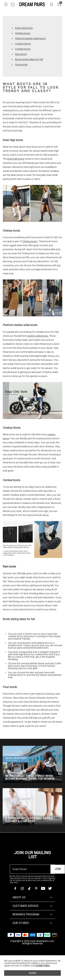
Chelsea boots (23, 33)
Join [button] (58, 869)
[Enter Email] (30, 869)
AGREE (33, 973)
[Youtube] (43, 888)
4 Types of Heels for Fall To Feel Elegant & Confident (29, 820)
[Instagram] (22, 888)
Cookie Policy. (43, 966)
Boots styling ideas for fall (29, 59)
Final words (21, 65)
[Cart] (59, 5)
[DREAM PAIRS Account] (51, 5)
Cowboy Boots (23, 44)
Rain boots (21, 54)
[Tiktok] (29, 888)
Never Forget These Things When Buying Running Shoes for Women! (30, 777)
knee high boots (16, 159)
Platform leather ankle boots (30, 38)
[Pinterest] (36, 888)
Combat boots (23, 49)
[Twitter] (50, 888)
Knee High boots (24, 28)
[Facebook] (15, 888)
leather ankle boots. (38, 336)
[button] (6, 5)
